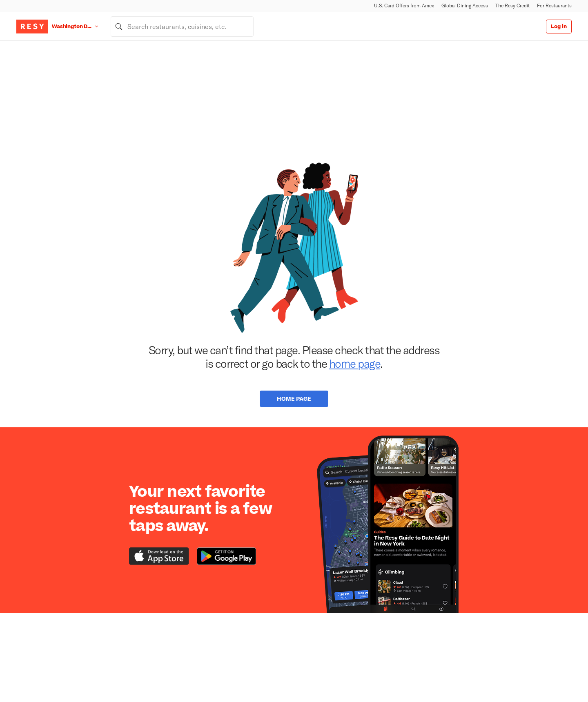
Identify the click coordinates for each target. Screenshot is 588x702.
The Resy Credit (512, 6)
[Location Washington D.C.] (81, 26)
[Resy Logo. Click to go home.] (32, 27)
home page (355, 363)
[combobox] (182, 27)
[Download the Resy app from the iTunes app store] (159, 556)
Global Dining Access (465, 6)
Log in (559, 27)
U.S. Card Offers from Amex (404, 6)
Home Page (294, 399)
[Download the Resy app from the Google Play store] (226, 556)
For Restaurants (554, 6)
